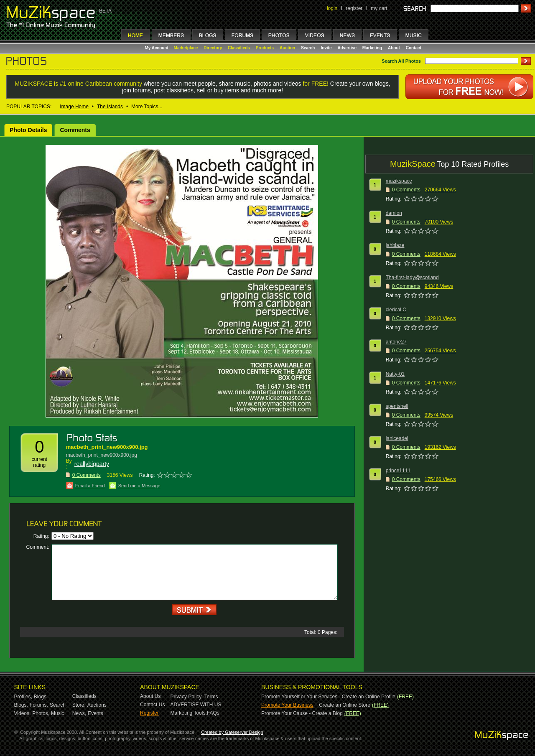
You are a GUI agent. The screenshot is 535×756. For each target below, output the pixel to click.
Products (265, 48)
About (394, 48)
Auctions (97, 705)
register (354, 8)
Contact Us (152, 705)
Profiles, (23, 697)
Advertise (347, 48)
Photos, (41, 713)
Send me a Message (139, 486)
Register (149, 713)
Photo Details (28, 130)
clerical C (396, 310)
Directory (213, 48)
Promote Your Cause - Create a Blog (302, 713)
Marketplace (186, 48)
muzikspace (399, 181)
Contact (414, 48)
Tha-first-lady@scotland (412, 277)
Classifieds (239, 48)
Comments (75, 130)
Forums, (39, 705)
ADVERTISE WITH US (196, 705)
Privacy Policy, (187, 697)
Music (57, 713)
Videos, (23, 713)
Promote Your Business (287, 705)
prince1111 (398, 471)
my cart (379, 8)
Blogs (40, 697)
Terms (211, 697)
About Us (150, 696)
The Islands (110, 107)
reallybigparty (92, 464)
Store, (79, 705)
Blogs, (21, 705)
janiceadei (397, 438)
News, (79, 713)
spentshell (397, 406)
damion (394, 213)
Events (96, 713)
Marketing (372, 48)
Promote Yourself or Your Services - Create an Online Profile (328, 697)
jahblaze (395, 245)
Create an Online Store (345, 705)
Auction (287, 48)
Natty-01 (395, 374)
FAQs (213, 713)
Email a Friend (90, 486)
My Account (157, 48)
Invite (326, 48)
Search (308, 48)
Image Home (74, 107)
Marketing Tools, (189, 713)
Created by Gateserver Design (232, 732)
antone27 (396, 342)
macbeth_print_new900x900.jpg (107, 447)
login (332, 8)
